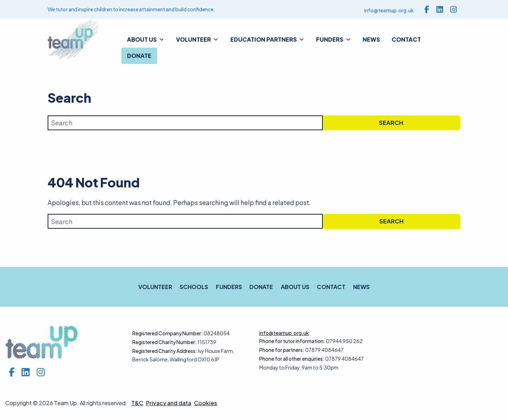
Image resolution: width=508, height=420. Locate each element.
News (371, 39)
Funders (334, 40)
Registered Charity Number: (165, 342)
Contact (406, 39)
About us (146, 40)
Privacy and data (169, 403)
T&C (137, 403)
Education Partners (267, 40)
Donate (139, 56)
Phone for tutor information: (292, 341)
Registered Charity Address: (165, 351)
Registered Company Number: (168, 333)
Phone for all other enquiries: (292, 359)
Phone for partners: (282, 350)
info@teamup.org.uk (389, 10)
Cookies (205, 403)
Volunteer (197, 40)
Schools (194, 287)
